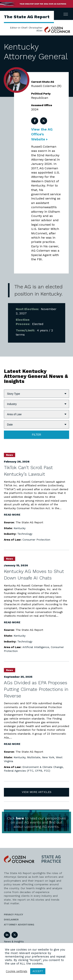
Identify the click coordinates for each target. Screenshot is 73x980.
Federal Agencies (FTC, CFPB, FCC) (27, 771)
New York (48, 757)
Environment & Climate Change (43, 767)
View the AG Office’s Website (42, 134)
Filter (36, 435)
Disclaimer (11, 920)
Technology (25, 534)
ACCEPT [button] (38, 971)
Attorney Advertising (19, 925)
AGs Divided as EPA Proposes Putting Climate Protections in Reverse (36, 689)
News (10, 455)
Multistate (34, 757)
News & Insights (14, 942)
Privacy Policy (14, 915)
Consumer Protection (36, 540)
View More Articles (37, 792)
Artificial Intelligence (36, 647)
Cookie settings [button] (17, 971)
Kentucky (20, 528)
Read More (12, 515)
